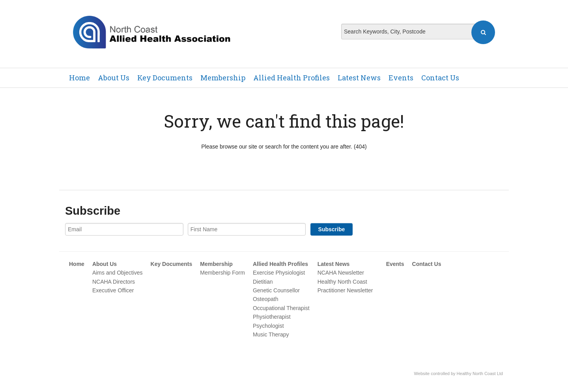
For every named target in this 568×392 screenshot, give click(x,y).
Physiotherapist (272, 317)
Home (79, 78)
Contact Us (440, 78)
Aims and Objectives (118, 273)
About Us (114, 78)
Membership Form (222, 273)
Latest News (359, 78)
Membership (223, 78)
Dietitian (263, 282)
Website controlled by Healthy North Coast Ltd (459, 373)
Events (401, 78)
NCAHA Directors (114, 282)
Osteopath (266, 299)
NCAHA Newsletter (341, 273)
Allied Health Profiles (291, 78)
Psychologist (268, 326)
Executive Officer (113, 290)
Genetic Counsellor (276, 290)
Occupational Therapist (281, 308)
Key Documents (165, 78)
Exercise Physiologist (279, 273)
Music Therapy (271, 334)
